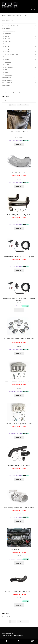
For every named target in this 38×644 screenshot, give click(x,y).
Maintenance (8, 62)
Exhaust (7, 44)
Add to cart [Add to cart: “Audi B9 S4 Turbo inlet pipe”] (19, 186)
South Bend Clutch (8, 80)
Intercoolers (8, 57)
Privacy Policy (5, 635)
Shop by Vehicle (7, 78)
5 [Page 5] (20, 105)
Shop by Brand (7, 28)
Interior (7, 59)
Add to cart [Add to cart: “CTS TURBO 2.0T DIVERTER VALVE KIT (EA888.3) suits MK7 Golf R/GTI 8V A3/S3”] (19, 310)
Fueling (7, 49)
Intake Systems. (9, 52)
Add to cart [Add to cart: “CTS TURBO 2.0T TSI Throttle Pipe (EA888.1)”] (19, 479)
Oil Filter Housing (9, 67)
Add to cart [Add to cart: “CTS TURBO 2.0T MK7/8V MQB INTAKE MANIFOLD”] (19, 437)
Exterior (7, 46)
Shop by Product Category (13, 15)
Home (5, 15)
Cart (29, 640)
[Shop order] (8, 97)
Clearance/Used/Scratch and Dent (11, 26)
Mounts (7, 65)
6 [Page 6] (23, 105)
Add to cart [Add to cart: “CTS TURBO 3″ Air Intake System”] (19, 563)
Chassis (7, 36)
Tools (6, 72)
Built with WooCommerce (17, 635)
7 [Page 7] (26, 105)
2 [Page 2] (13, 105)
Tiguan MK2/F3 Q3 (8, 83)
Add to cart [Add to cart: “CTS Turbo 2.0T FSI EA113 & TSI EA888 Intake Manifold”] (19, 395)
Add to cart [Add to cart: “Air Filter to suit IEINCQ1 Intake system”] (19, 144)
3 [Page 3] (15, 105)
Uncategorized (7, 85)
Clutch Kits (8, 39)
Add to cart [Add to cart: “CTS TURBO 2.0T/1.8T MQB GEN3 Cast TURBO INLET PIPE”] (19, 521)
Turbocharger (8, 75)
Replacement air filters (12, 54)
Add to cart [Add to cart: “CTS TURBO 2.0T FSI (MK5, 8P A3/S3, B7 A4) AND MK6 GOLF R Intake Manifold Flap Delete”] (19, 353)
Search (19, 641)
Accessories (8, 34)
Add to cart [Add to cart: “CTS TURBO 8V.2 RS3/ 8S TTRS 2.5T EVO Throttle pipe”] (19, 605)
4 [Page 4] (18, 105)
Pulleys (7, 70)
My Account (6, 641)
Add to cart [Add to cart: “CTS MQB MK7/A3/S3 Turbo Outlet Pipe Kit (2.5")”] (19, 228)
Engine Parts (8, 41)
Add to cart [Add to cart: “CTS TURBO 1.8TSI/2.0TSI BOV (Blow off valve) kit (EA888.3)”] (19, 270)
